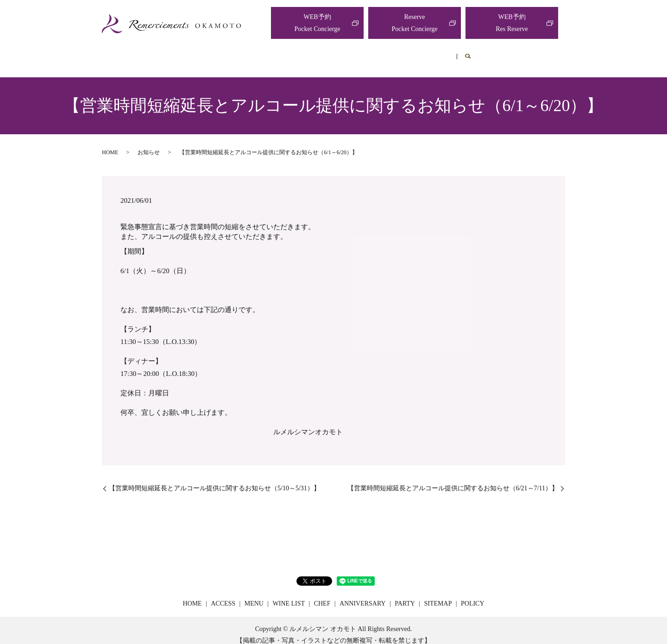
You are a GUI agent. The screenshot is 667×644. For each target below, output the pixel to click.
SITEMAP (438, 595)
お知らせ (149, 144)
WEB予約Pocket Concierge (318, 23)
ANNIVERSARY (412, 54)
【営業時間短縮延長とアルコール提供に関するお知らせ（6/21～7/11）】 (453, 479)
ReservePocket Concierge (415, 23)
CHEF (359, 54)
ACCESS (221, 54)
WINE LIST (313, 54)
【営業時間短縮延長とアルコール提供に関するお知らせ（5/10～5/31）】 (214, 479)
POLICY (473, 595)
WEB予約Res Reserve (512, 23)
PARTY (467, 54)
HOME (177, 54)
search (500, 55)
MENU (265, 54)
